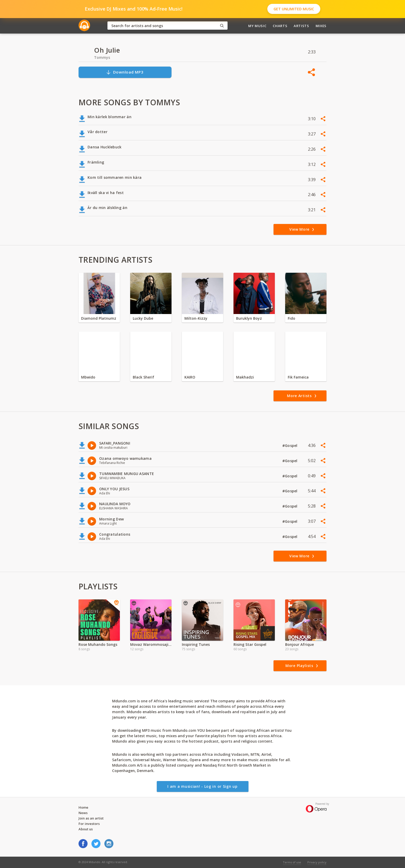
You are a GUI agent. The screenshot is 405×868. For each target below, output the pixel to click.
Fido (291, 318)
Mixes (321, 26)
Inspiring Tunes (196, 644)
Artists (301, 26)
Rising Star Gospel (250, 644)
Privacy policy (317, 862)
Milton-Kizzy (196, 318)
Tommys (102, 57)
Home (83, 807)
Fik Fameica (298, 377)
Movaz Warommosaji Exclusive (151, 644)
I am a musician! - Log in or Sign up (202, 786)
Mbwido (88, 377)
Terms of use (292, 862)
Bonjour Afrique (299, 644)
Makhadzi (245, 377)
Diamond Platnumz (99, 318)
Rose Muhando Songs (98, 644)
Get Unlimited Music (294, 9)
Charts (280, 26)
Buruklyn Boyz (249, 318)
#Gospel (290, 445)
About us (86, 829)
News (83, 813)
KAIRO (190, 377)
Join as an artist (91, 818)
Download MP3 (125, 72)
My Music (257, 26)
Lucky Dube (143, 318)
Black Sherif (143, 377)
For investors (89, 824)
